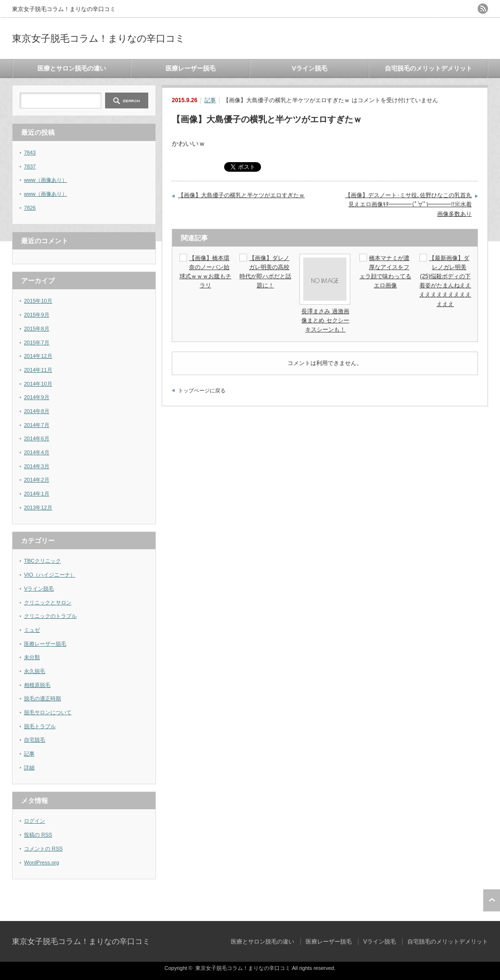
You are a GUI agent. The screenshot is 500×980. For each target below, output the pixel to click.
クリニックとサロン (48, 602)
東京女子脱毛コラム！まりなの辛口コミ (98, 38)
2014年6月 (37, 438)
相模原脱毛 (37, 685)
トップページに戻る (202, 390)
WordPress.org (42, 862)
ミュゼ (32, 630)
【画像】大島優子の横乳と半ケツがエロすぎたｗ (241, 195)
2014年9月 (37, 397)
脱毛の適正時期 (42, 698)
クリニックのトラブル (50, 616)
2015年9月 (37, 315)
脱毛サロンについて (48, 712)
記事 (210, 100)
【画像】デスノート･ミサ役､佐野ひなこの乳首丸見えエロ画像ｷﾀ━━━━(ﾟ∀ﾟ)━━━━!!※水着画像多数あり (408, 205)
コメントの (43, 849)
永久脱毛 (35, 671)
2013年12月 (38, 508)
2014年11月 (38, 370)
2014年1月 (37, 494)
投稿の (38, 835)
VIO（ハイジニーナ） (50, 575)
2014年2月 (37, 480)
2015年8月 (37, 329)
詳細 (29, 767)
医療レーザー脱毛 (190, 68)
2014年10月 (38, 384)
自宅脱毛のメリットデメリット (429, 68)
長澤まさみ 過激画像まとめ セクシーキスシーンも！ (325, 320)
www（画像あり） (46, 180)
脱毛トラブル (40, 726)
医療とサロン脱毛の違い (72, 68)
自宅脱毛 (35, 740)
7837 (30, 166)
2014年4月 (37, 452)
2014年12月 (38, 356)
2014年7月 (37, 425)
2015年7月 (37, 342)
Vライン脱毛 (310, 68)
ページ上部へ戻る (492, 900)
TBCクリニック (42, 561)
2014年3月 (37, 466)
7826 (30, 208)
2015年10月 (38, 301)
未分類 (32, 657)
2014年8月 (37, 411)
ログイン (35, 821)
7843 (30, 153)
